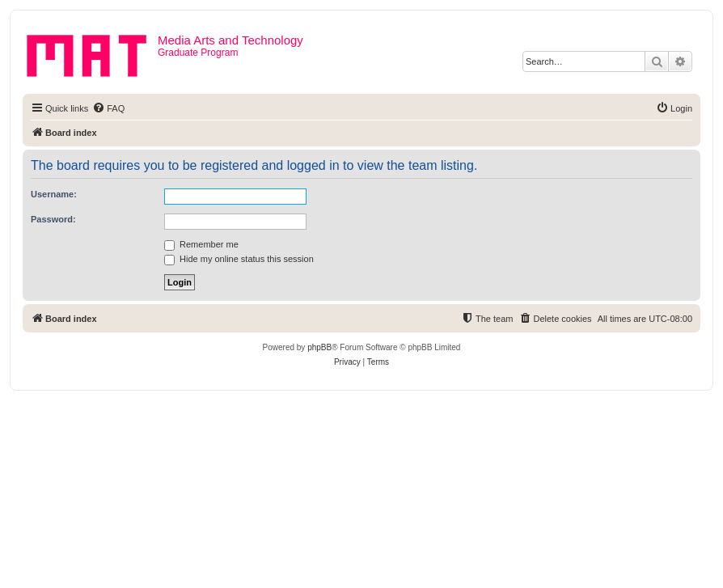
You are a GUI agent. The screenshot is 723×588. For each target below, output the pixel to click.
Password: (53, 219)
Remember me (201, 244)
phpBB (319, 347)
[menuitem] (108, 108)
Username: (54, 194)
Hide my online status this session (239, 259)
